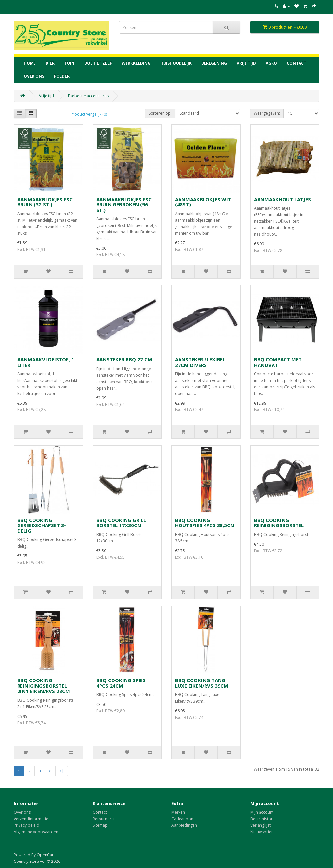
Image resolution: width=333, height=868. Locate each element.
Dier (50, 63)
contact (297, 63)
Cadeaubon (182, 819)
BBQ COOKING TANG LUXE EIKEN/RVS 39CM (202, 683)
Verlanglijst (260, 825)
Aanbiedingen (184, 825)
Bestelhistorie (263, 819)
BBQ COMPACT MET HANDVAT (278, 362)
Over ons (34, 76)
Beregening (214, 63)
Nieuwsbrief (261, 832)
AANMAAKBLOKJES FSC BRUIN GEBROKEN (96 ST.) (124, 205)
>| (62, 771)
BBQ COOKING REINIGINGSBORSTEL (279, 523)
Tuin (69, 63)
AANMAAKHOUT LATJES (282, 199)
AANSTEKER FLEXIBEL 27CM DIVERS (200, 362)
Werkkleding (136, 63)
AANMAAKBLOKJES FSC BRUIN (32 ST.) (45, 202)
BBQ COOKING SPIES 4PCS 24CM (121, 683)
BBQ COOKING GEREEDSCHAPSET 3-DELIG (42, 525)
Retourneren (104, 819)
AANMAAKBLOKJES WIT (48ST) (203, 202)
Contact (100, 812)
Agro (271, 63)
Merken (178, 812)
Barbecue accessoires (88, 96)
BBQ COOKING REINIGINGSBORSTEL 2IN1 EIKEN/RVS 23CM (44, 686)
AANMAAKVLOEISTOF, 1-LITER (47, 362)
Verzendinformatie (31, 819)
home (30, 63)
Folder (62, 76)
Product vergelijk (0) (89, 114)
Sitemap (100, 825)
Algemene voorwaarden (36, 832)
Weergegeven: (267, 113)
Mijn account (262, 812)
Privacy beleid (27, 825)
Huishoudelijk (176, 63)
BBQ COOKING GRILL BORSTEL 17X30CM (121, 523)
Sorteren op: (160, 113)
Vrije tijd (246, 63)
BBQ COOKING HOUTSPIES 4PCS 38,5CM (205, 523)
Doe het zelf (98, 63)
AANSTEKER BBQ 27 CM (124, 359)
